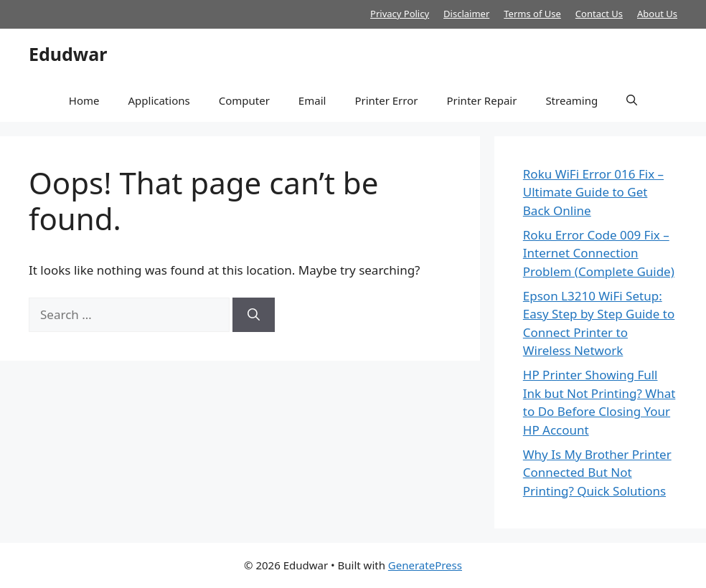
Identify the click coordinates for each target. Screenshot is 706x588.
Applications (159, 100)
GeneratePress (425, 565)
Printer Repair (481, 100)
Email (312, 100)
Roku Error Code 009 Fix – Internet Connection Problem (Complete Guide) (599, 253)
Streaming (571, 100)
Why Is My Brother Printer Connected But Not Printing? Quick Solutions (597, 473)
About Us (657, 14)
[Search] (254, 315)
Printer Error (386, 100)
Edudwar (68, 54)
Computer (244, 100)
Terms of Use (532, 14)
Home (84, 100)
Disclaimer (466, 14)
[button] (632, 100)
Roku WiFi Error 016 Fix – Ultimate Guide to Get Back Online (593, 192)
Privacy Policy (400, 14)
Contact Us (599, 14)
